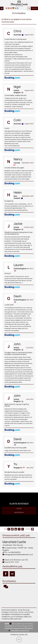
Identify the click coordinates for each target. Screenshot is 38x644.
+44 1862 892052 (14, 552)
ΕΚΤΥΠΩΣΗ (29, 529)
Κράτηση (34, 8)
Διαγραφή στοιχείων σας (19, 630)
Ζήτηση (19, 508)
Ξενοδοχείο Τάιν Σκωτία (13, 545)
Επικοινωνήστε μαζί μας (16, 535)
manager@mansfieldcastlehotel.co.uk (19, 555)
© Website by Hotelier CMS (19, 635)
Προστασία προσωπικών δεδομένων (19, 628)
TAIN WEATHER (19, 598)
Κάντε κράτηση (19, 512)
